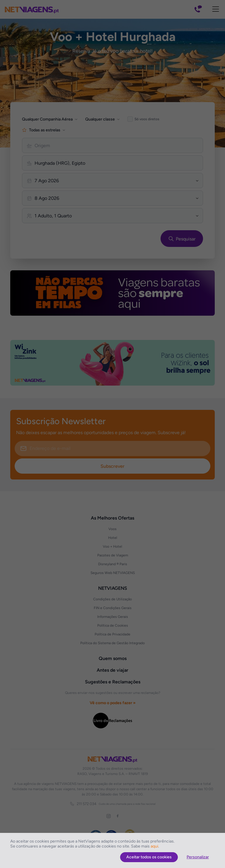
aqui (154, 846)
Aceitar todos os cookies (149, 857)
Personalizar (198, 857)
